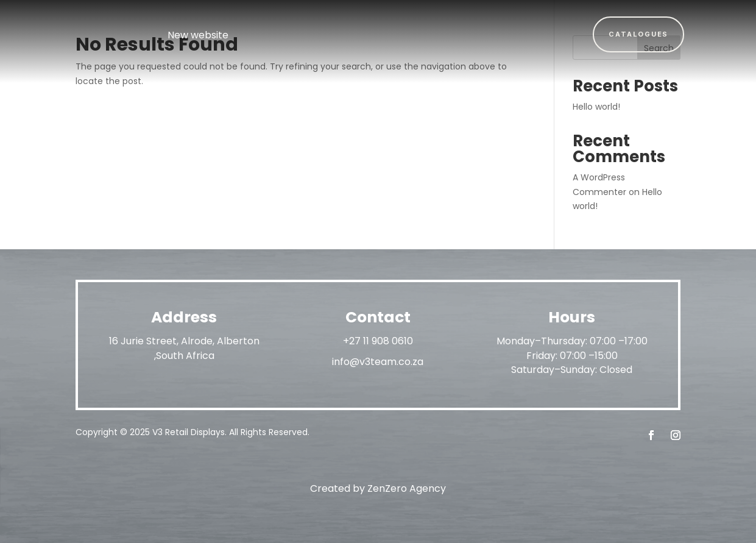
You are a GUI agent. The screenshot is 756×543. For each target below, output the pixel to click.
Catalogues (638, 34)
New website (198, 35)
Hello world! (596, 107)
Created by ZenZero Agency (378, 488)
